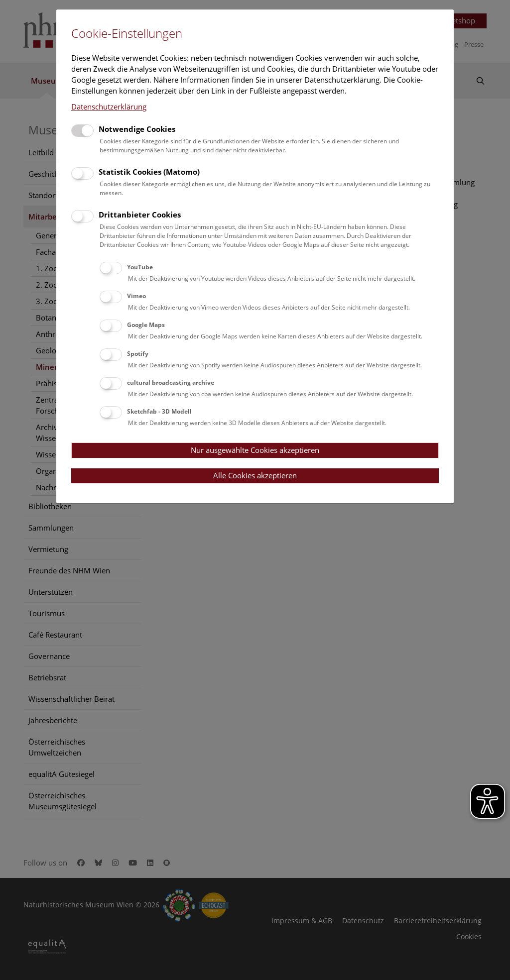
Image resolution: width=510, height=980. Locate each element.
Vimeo (136, 296)
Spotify (138, 354)
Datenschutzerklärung (109, 107)
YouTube (140, 267)
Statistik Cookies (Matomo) (149, 172)
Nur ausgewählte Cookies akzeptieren (255, 450)
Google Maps (146, 325)
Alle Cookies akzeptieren (255, 475)
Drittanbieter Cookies (140, 215)
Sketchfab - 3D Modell (159, 411)
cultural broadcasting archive (171, 382)
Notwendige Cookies (137, 129)
